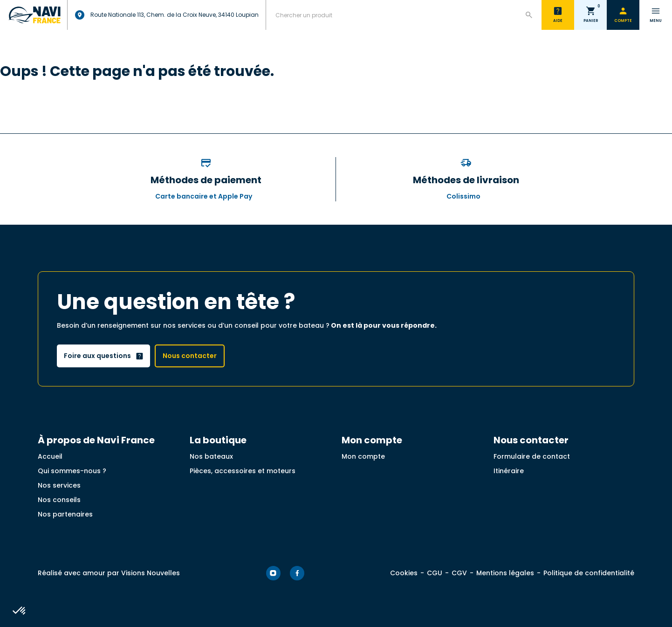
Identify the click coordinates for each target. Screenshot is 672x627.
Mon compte (363, 456)
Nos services (59, 485)
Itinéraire (509, 471)
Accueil (50, 456)
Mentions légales (505, 573)
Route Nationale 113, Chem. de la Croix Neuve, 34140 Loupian (167, 15)
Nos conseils (59, 500)
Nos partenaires (65, 514)
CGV (459, 573)
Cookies (404, 573)
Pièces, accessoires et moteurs (243, 471)
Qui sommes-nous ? (72, 471)
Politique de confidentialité (589, 573)
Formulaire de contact (532, 456)
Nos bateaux (211, 456)
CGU (435, 573)
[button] (20, 611)
